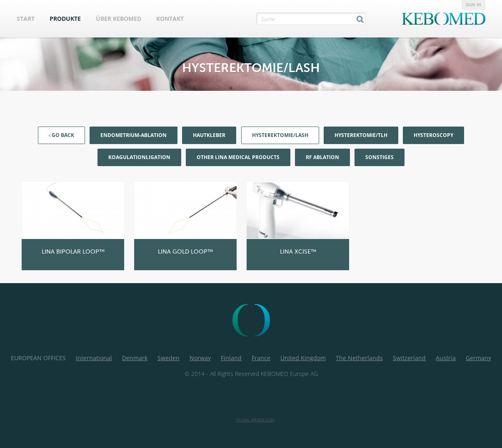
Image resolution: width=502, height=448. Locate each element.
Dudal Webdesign (255, 420)
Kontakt (170, 19)
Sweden (169, 358)
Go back (61, 135)
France (261, 358)
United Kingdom (303, 358)
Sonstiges (380, 157)
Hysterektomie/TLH (361, 135)
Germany (478, 358)
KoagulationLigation (139, 157)
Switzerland (409, 358)
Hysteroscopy (433, 135)
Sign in (473, 5)
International (94, 358)
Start (26, 19)
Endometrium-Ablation (134, 135)
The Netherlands (359, 358)
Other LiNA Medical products (238, 157)
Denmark (135, 358)
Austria (446, 358)
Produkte (65, 19)
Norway (200, 358)
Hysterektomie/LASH (280, 135)
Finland (231, 358)
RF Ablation (322, 157)
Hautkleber (209, 135)
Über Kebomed (119, 19)
